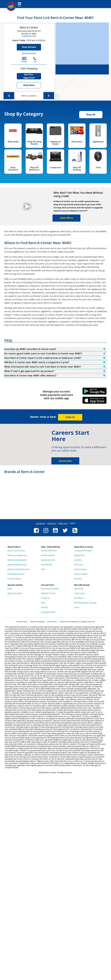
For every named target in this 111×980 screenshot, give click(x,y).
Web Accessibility (37, 622)
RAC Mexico (79, 598)
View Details (29, 47)
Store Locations (81, 569)
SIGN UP (70, 417)
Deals (10, 589)
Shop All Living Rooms (34, 143)
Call (35, 60)
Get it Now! (79, 589)
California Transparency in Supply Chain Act (77, 622)
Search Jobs (65, 461)
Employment (79, 555)
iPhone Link (94, 401)
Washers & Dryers (56, 143)
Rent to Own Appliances (17, 555)
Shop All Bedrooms (34, 169)
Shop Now (29, 85)
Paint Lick (63, 523)
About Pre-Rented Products (19, 569)
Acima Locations (81, 574)
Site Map (44, 607)
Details (24, 60)
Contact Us (45, 598)
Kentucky (52, 523)
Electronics (77, 142)
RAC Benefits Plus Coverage (85, 603)
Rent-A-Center (29, 27)
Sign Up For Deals (15, 593)
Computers (55, 167)
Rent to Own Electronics (17, 565)
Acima (77, 607)
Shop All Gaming (77, 169)
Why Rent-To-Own (48, 593)
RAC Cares (78, 565)
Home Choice (80, 593)
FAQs (43, 569)
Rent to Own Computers (17, 560)
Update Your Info (48, 560)
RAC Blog (78, 579)
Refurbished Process (16, 574)
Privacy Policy (22, 622)
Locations (40, 523)
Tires (98, 167)
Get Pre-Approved (29, 76)
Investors (78, 560)
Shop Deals (13, 142)
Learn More (66, 218)
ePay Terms (52, 622)
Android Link (94, 392)
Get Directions (29, 53)
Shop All (91, 115)
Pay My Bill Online (48, 612)
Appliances (98, 142)
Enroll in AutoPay (48, 555)
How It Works (46, 565)
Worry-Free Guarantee (50, 589)
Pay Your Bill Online (49, 551)
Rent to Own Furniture (16, 551)
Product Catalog (14, 579)
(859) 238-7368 (30, 36)
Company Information (83, 551)
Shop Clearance (13, 169)
